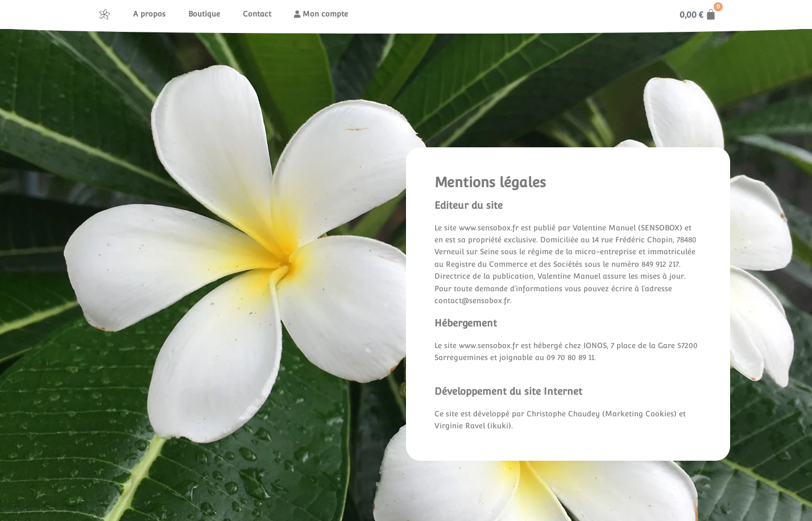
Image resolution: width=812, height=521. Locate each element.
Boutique (204, 14)
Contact (257, 14)
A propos (149, 14)
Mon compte (321, 14)
